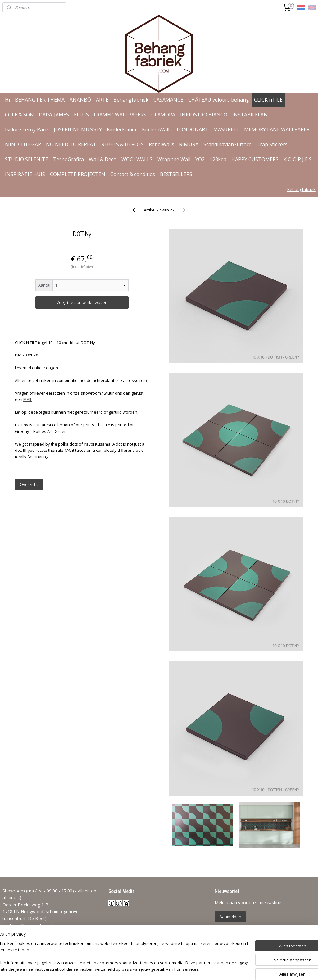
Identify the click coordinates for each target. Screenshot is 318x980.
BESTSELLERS (176, 174)
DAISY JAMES (54, 115)
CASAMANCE (168, 100)
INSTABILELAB (250, 115)
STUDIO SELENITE (27, 159)
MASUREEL (226, 129)
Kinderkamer (122, 129)
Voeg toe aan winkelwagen (82, 302)
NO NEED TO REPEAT (71, 144)
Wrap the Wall (174, 159)
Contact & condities (133, 174)
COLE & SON (19, 115)
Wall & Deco (103, 159)
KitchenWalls (157, 129)
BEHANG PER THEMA (40, 100)
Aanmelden (230, 917)
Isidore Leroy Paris (27, 129)
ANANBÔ (80, 100)
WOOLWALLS (137, 159)
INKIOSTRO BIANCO (204, 115)
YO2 (200, 159)
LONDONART (193, 129)
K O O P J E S (298, 159)
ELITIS (81, 115)
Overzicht (29, 484)
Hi (7, 100)
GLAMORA (163, 115)
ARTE (102, 100)
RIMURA (189, 144)
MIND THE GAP (23, 144)
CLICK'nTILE (268, 100)
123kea (218, 159)
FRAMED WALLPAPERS (120, 115)
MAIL (28, 399)
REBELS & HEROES (123, 144)
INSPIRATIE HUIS (25, 174)
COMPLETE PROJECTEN (78, 174)
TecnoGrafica (68, 159)
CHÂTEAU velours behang (219, 100)
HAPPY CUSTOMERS (255, 159)
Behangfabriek (131, 100)
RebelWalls (161, 144)
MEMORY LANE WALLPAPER (277, 129)
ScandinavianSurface (227, 144)
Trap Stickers (272, 144)
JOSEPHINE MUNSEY (78, 129)
